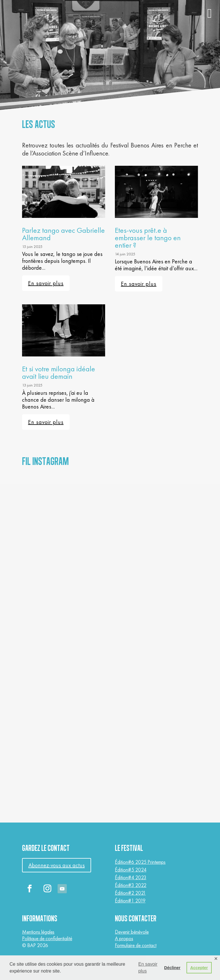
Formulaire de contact (136, 945)
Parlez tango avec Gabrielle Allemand (63, 234)
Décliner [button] (172, 968)
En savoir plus (46, 283)
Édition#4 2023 (131, 877)
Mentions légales (38, 932)
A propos (124, 938)
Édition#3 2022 (131, 885)
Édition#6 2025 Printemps (140, 862)
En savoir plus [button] (148, 968)
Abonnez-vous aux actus (57, 865)
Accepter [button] (199, 968)
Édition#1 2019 (130, 901)
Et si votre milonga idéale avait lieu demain (59, 372)
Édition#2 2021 (130, 893)
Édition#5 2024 (131, 870)
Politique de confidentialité (47, 938)
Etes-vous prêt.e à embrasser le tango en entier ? (148, 238)
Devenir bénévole (132, 932)
